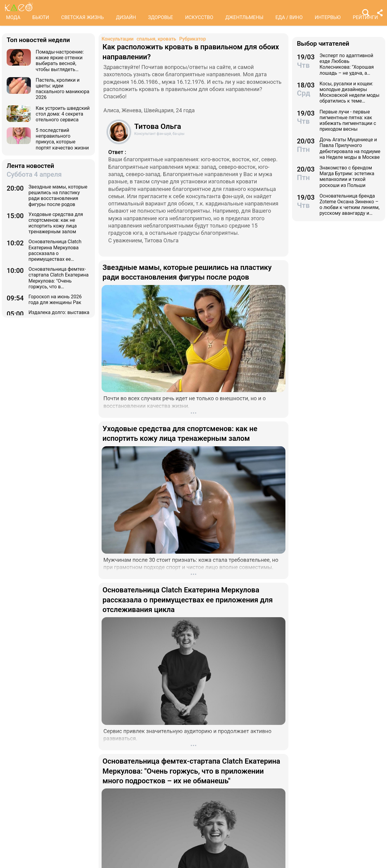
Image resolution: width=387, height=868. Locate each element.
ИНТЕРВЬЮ (328, 17)
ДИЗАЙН (126, 17)
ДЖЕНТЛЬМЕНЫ (244, 17)
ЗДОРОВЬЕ (161, 17)
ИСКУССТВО (199, 17)
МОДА (13, 17)
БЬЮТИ (41, 17)
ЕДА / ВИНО (289, 17)
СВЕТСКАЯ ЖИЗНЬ (82, 17)
